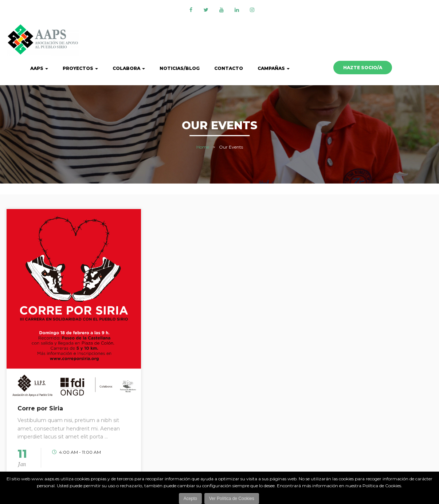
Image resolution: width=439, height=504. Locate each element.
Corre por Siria (40, 408)
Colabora (129, 68)
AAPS (39, 68)
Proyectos (80, 68)
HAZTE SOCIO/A (363, 68)
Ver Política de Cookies (232, 499)
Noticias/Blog (180, 68)
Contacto (229, 68)
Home (203, 147)
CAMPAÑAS (274, 68)
